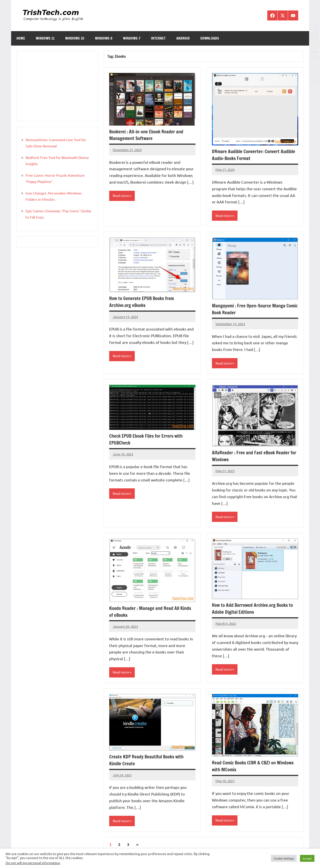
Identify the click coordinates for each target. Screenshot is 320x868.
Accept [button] (307, 858)
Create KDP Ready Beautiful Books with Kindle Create (148, 761)
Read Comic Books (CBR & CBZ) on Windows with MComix (255, 767)
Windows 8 (104, 38)
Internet (158, 38)
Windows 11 (45, 38)
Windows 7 (132, 38)
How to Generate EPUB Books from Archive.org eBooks (144, 302)
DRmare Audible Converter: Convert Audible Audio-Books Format (247, 155)
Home (21, 38)
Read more (121, 196)
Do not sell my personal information (33, 863)
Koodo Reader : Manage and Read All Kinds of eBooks (152, 612)
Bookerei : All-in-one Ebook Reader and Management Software (149, 135)
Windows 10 (75, 38)
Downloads (210, 38)
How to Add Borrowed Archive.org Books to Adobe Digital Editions (255, 609)
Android (183, 38)
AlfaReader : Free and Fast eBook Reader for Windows (252, 456)
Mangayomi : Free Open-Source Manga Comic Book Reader (251, 309)
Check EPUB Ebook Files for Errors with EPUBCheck (149, 440)
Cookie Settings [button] (284, 858)
